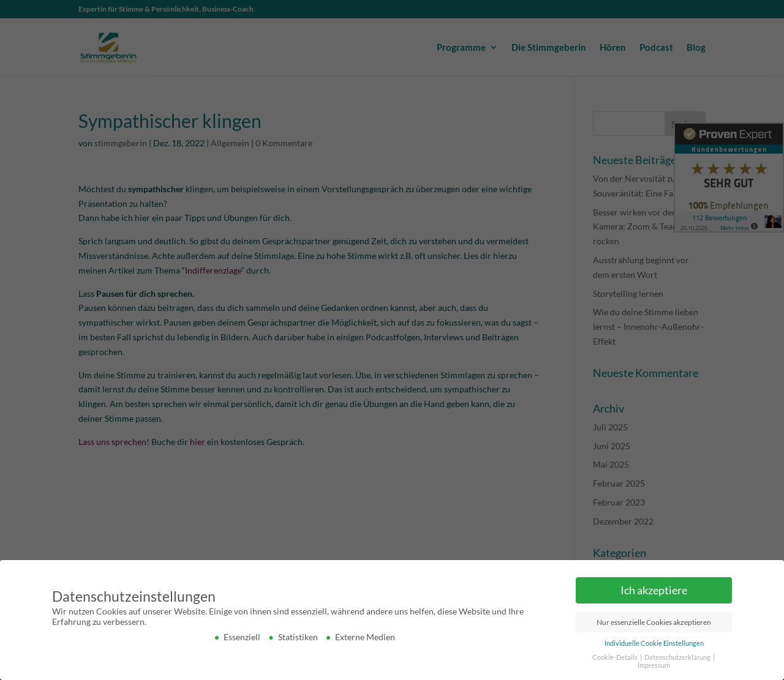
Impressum (654, 665)
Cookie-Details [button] (616, 657)
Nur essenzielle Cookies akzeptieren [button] (654, 622)
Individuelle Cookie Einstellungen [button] (654, 643)
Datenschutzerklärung (678, 657)
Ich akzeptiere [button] (654, 590)
